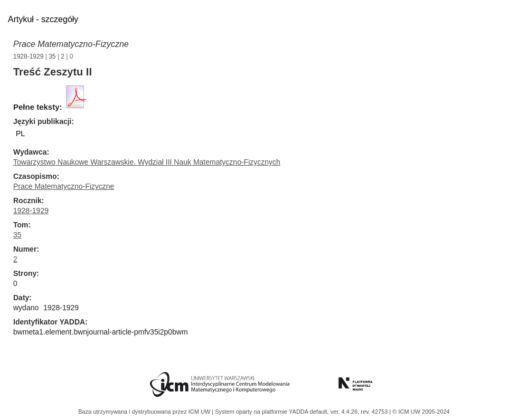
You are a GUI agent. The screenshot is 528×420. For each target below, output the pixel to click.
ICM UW (200, 412)
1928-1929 (28, 56)
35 (52, 56)
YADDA (299, 412)
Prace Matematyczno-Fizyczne (71, 44)
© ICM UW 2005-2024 (421, 412)
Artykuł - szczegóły (43, 19)
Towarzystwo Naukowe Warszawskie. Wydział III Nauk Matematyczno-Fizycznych (147, 162)
